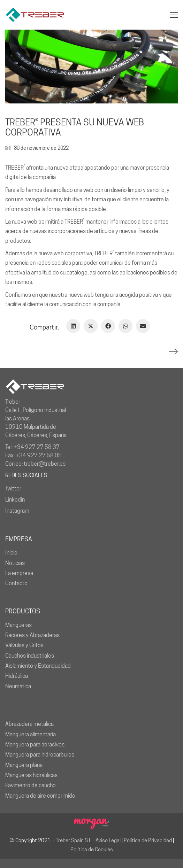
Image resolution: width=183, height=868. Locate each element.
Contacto (16, 583)
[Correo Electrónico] (143, 326)
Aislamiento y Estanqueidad (38, 666)
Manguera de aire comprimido (40, 796)
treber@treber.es (45, 464)
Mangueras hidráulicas (31, 775)
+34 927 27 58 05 (39, 455)
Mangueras (18, 625)
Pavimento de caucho (30, 785)
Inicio (11, 553)
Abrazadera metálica (29, 724)
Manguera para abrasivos (35, 745)
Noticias (15, 563)
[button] (174, 15)
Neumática (18, 686)
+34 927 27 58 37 (37, 447)
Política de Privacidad (148, 840)
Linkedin (15, 500)
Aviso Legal (108, 840)
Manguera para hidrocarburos (40, 755)
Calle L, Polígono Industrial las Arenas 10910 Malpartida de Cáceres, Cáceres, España (36, 423)
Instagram (17, 511)
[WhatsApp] (125, 326)
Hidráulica (17, 676)
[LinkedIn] (73, 326)
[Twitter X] (91, 326)
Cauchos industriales (30, 656)
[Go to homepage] (35, 15)
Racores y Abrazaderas (32, 635)
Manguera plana (24, 765)
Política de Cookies (92, 850)
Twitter (13, 489)
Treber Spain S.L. (74, 840)
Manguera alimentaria (30, 734)
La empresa (19, 573)
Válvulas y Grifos (24, 645)
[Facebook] (108, 326)
